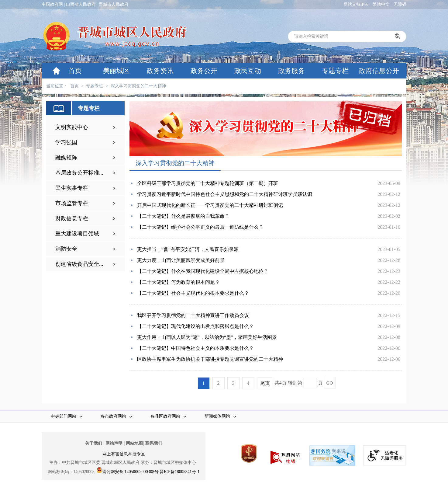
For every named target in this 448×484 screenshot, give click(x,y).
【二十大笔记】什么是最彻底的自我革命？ (183, 216)
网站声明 (114, 443)
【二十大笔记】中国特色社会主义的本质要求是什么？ (195, 348)
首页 (75, 71)
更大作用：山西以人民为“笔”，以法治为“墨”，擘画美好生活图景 (207, 337)
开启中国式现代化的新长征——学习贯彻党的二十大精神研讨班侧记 (210, 205)
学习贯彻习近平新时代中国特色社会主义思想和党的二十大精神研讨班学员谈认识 (225, 194)
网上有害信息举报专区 (124, 454)
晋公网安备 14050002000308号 (130, 472)
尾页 (265, 383)
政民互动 (248, 71)
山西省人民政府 (81, 4)
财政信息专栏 (72, 218)
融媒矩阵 (66, 158)
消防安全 (66, 249)
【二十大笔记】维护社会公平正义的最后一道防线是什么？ (200, 227)
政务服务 (291, 71)
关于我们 (94, 443)
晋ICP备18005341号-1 (179, 472)
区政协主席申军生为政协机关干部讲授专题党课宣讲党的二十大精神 (210, 359)
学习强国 (66, 142)
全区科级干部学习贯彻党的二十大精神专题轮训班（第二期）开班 (208, 183)
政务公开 (204, 71)
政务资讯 (160, 71)
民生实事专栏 (72, 188)
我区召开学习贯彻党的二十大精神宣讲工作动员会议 (193, 315)
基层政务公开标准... (79, 173)
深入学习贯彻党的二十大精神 (138, 86)
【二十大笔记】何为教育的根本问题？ (178, 282)
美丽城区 (116, 71)
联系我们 (154, 443)
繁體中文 (381, 4)
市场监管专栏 (72, 203)
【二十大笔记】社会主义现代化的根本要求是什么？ (193, 293)
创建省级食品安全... (79, 264)
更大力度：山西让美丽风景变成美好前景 (181, 260)
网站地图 (134, 443)
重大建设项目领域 (77, 234)
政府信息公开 (379, 71)
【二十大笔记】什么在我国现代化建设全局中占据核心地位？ (203, 271)
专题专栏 (335, 71)
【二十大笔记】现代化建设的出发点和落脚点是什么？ (195, 326)
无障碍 (400, 4)
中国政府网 (52, 4)
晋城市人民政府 (114, 4)
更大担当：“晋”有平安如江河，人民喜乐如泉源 (188, 249)
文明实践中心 (72, 127)
